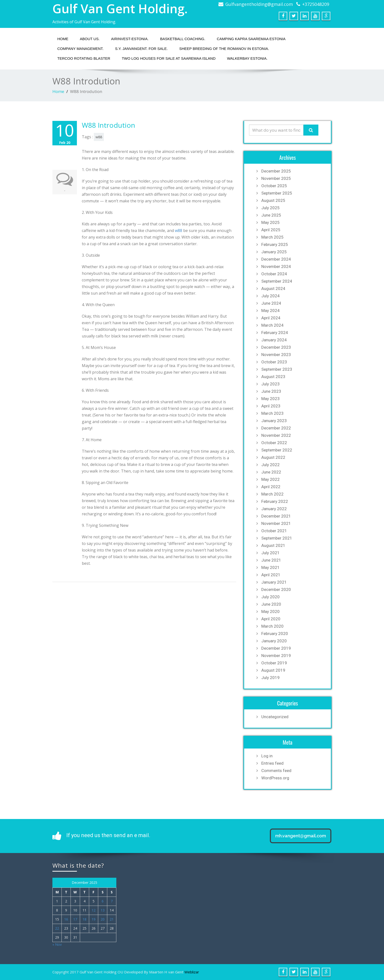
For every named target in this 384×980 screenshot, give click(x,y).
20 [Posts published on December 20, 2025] (103, 919)
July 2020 (270, 597)
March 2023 (272, 413)
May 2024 (270, 311)
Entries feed (272, 763)
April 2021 (271, 575)
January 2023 (274, 421)
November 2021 (276, 523)
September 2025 (277, 193)
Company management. (80, 49)
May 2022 (270, 479)
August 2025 (273, 200)
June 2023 (271, 391)
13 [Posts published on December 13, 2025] (103, 910)
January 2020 (274, 641)
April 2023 (271, 406)
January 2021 (274, 582)
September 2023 (277, 369)
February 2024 (275, 333)
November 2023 (276, 355)
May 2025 (270, 222)
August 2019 (273, 670)
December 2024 (276, 259)
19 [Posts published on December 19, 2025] (94, 919)
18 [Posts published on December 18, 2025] (84, 919)
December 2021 (276, 516)
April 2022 (271, 487)
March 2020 (272, 626)
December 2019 (276, 648)
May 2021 (270, 567)
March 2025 (272, 237)
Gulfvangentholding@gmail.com (259, 4)
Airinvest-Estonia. (130, 39)
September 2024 (277, 281)
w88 (99, 137)
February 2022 (275, 501)
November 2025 (276, 178)
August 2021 (273, 545)
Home (63, 39)
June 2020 (271, 604)
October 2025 (274, 186)
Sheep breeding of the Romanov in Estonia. (224, 49)
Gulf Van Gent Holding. (120, 9)
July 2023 (270, 384)
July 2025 (270, 208)
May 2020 (270, 611)
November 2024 (276, 266)
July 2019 (270, 678)
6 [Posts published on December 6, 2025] (103, 901)
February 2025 (275, 244)
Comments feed (276, 771)
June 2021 (271, 560)
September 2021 (277, 538)
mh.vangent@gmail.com (301, 836)
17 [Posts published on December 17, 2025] (75, 919)
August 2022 (273, 457)
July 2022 (270, 465)
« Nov (57, 944)
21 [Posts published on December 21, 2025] (112, 919)
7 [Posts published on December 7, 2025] (112, 901)
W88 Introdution (108, 125)
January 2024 (274, 340)
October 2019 (274, 663)
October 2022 (274, 443)
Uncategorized (275, 717)
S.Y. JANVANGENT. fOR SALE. (141, 49)
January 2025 (274, 252)
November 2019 (276, 656)
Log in (267, 756)
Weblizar (192, 972)
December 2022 (276, 428)
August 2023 (273, 377)
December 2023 (276, 347)
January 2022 (274, 509)
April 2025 (271, 230)
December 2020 (276, 589)
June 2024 (271, 303)
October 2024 (274, 274)
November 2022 (276, 435)
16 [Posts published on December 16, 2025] (66, 919)
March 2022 (272, 494)
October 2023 (274, 362)
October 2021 (274, 531)
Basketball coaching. (183, 39)
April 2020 (271, 619)
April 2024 (271, 318)
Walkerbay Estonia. (247, 58)
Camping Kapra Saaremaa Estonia (251, 39)
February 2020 (275, 634)
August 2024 (273, 288)
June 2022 (271, 472)
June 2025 (271, 215)
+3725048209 (316, 4)
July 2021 (270, 553)
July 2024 (270, 296)
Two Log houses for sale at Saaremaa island (169, 58)
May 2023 (270, 399)
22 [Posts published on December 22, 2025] (57, 928)
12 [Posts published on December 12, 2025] (94, 910)
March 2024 (272, 325)
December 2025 (276, 171)
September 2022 (277, 450)
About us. (90, 39)
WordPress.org (275, 778)
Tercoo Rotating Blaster (84, 58)
